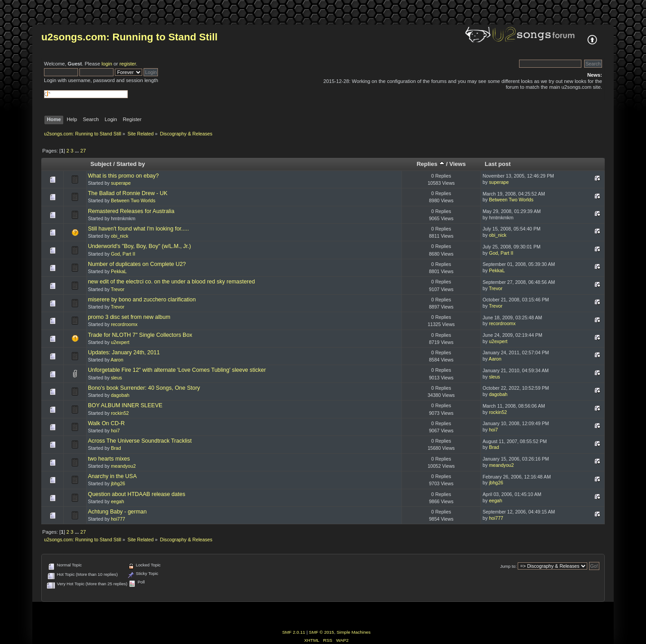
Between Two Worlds (133, 200)
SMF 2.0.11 (294, 632)
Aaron (117, 360)
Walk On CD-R (106, 423)
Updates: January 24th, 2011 (124, 352)
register (128, 64)
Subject (101, 164)
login (107, 64)
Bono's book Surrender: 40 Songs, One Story (144, 388)
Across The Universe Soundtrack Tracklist (140, 441)
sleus (116, 378)
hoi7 (115, 431)
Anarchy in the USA (112, 476)
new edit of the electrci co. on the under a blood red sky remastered (171, 282)
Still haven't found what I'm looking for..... (138, 229)
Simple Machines (354, 632)
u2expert (120, 342)
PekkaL (119, 271)
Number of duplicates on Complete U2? (137, 264)
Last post (498, 164)
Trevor (118, 289)
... (78, 151)
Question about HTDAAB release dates (137, 494)
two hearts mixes (109, 459)
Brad (116, 448)
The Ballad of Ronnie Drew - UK (128, 193)
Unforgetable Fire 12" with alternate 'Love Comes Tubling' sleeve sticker (177, 370)
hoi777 (118, 519)
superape (121, 183)
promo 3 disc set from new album (129, 317)
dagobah (120, 395)
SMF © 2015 (322, 632)
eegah (117, 501)
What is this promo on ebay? (123, 176)
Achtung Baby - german (117, 512)
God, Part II (123, 254)
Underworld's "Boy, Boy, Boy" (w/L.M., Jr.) (140, 246)
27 (83, 151)
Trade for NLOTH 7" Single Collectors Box (140, 335)
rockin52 (120, 413)
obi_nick (120, 236)
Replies (431, 164)
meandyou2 (123, 466)
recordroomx (124, 324)
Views (457, 164)
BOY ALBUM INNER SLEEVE (125, 405)
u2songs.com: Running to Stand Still (129, 37)
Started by (131, 164)
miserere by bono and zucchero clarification (142, 300)
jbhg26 (118, 483)
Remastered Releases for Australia (131, 211)
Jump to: (509, 566)
